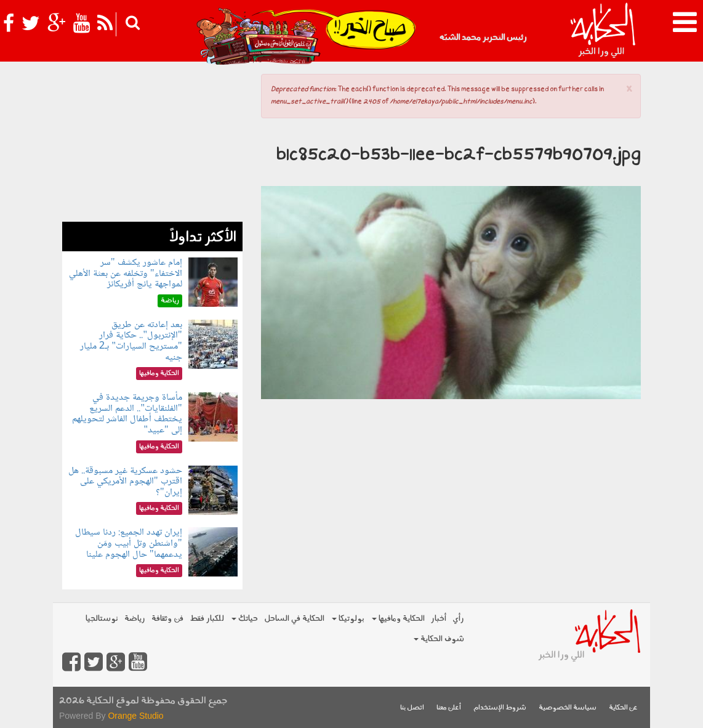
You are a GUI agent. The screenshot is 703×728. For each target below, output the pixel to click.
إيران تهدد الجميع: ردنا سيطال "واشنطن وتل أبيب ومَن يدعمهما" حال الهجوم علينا (129, 543)
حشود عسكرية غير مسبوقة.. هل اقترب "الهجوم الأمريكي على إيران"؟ (125, 482)
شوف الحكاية (439, 639)
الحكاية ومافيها (398, 619)
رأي (458, 619)
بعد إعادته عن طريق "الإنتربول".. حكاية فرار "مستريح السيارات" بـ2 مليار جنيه (131, 341)
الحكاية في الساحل (294, 619)
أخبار (439, 619)
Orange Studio (135, 716)
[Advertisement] (152, 145)
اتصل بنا (412, 708)
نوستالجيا (102, 619)
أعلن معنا (449, 708)
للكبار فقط (207, 619)
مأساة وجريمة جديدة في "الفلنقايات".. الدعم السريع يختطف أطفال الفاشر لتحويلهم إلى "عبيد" (127, 414)
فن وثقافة (167, 619)
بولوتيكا (348, 619)
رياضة (135, 619)
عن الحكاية (623, 708)
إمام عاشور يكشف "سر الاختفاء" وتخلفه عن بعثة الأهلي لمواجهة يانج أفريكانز (126, 273)
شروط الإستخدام (500, 708)
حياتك (245, 619)
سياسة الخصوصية (568, 708)
